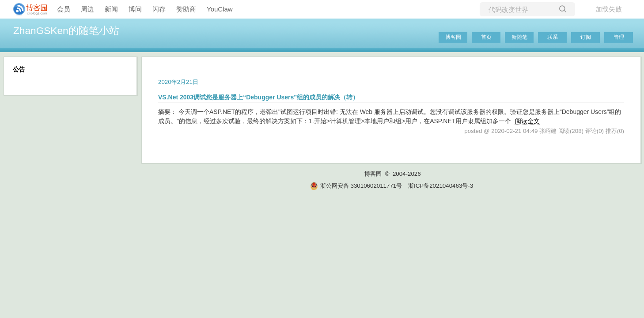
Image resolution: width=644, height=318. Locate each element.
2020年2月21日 (178, 82)
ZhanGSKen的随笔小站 (66, 30)
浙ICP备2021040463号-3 (441, 186)
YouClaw (220, 9)
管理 (619, 37)
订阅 (586, 37)
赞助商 (186, 9)
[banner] (27, 9)
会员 (64, 9)
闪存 (159, 9)
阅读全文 (527, 121)
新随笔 (519, 37)
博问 (135, 9)
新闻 (111, 9)
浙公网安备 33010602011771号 (356, 186)
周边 (87, 9)
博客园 (453, 37)
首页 (486, 37)
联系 (553, 37)
